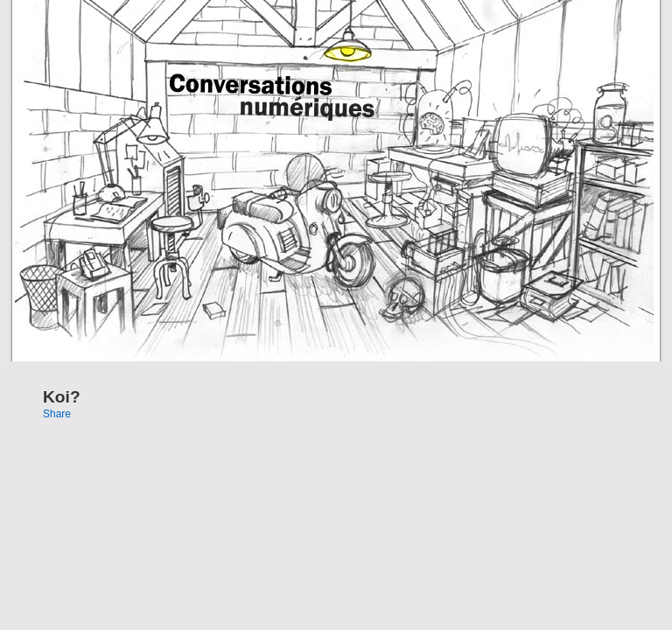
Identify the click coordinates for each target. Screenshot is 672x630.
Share (57, 414)
